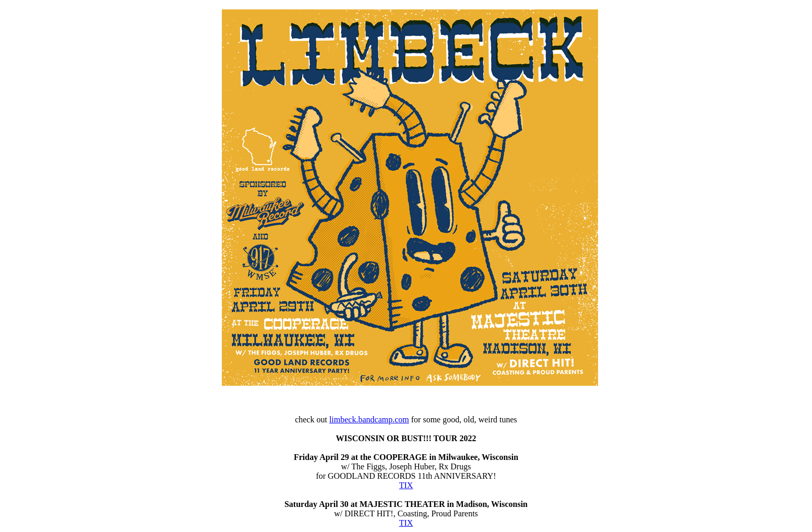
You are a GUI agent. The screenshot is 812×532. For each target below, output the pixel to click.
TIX (406, 485)
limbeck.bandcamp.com (369, 419)
